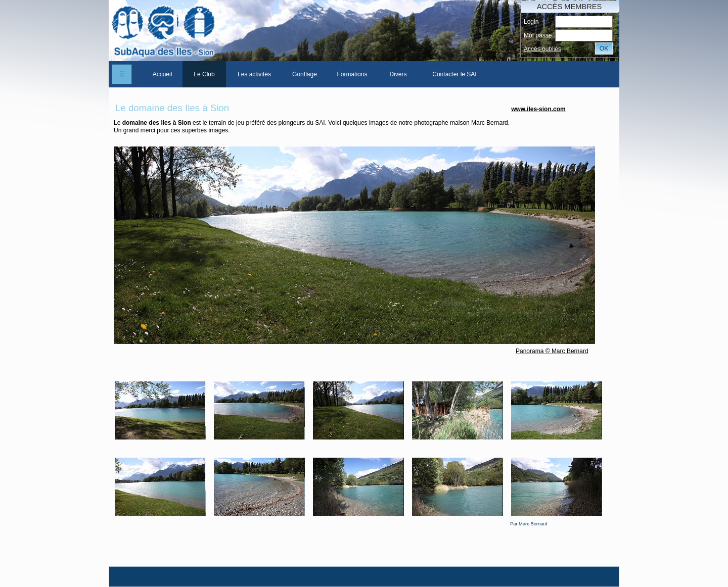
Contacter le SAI (454, 74)
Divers (398, 74)
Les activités (254, 74)
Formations (352, 74)
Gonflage (305, 74)
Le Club (204, 74)
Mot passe (538, 35)
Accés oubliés (542, 49)
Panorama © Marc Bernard (552, 351)
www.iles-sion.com (538, 109)
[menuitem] (162, 74)
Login (531, 22)
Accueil (163, 74)
